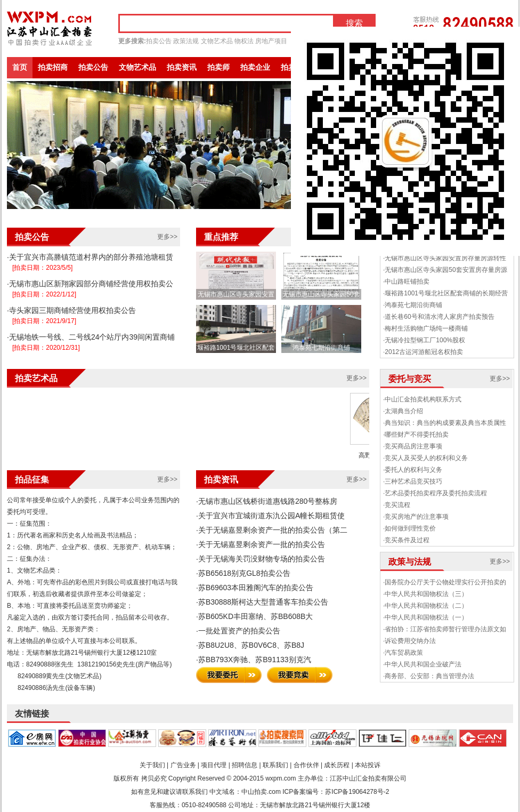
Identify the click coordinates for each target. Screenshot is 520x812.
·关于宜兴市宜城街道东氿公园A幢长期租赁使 (270, 516)
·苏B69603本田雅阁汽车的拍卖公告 (255, 588)
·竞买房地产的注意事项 (416, 517)
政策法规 (186, 41)
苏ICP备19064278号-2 (357, 792)
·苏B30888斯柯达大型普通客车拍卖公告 (262, 602)
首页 (20, 67)
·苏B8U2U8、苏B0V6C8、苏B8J (250, 645)
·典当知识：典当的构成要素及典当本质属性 (445, 423)
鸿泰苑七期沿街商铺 (321, 348)
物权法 (244, 41)
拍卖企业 (255, 67)
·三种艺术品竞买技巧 (413, 481)
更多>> (167, 237)
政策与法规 (410, 562)
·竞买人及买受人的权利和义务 (425, 458)
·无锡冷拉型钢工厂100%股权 (424, 340)
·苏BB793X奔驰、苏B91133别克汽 (254, 660)
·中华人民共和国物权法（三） (425, 594)
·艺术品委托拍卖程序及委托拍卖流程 (435, 493)
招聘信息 (245, 765)
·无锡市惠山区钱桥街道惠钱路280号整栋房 (267, 501)
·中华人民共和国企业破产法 (422, 664)
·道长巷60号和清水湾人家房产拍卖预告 (439, 317)
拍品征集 (32, 480)
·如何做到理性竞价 (409, 528)
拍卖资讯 (182, 67)
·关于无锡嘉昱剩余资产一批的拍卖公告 (261, 544)
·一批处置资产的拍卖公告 (238, 631)
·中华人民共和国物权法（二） (425, 606)
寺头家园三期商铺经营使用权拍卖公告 (72, 310)
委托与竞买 (410, 379)
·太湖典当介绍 (403, 411)
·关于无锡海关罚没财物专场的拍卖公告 (261, 559)
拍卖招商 (53, 67)
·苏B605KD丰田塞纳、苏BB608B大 (254, 616)
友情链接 (32, 714)
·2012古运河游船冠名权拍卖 (423, 352)
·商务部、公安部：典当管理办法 (429, 676)
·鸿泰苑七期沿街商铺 (413, 305)
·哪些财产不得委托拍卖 (416, 435)
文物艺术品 (217, 41)
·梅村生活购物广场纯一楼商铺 (425, 328)
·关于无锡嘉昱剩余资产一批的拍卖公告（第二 (272, 530)
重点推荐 (221, 237)
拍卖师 (218, 67)
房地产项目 (271, 41)
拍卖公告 (159, 41)
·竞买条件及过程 (406, 540)
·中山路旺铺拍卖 (406, 282)
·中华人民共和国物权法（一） (425, 617)
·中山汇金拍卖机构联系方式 (422, 399)
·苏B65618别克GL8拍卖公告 (243, 573)
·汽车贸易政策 (403, 653)
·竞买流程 (397, 505)
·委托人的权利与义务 (413, 470)
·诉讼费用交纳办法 (409, 641)
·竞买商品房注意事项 (413, 446)
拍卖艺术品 (36, 378)
